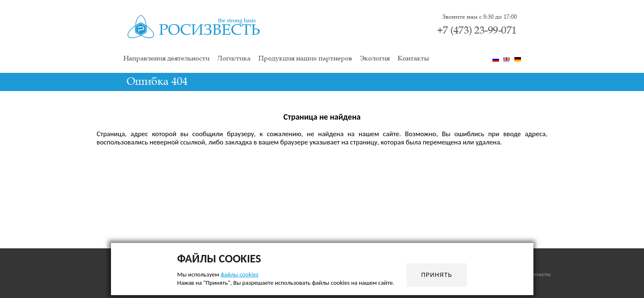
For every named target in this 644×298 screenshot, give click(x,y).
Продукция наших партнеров (305, 59)
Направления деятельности (166, 59)
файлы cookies (239, 274)
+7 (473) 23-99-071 (477, 31)
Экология (375, 59)
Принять (437, 275)
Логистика (234, 59)
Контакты (413, 59)
